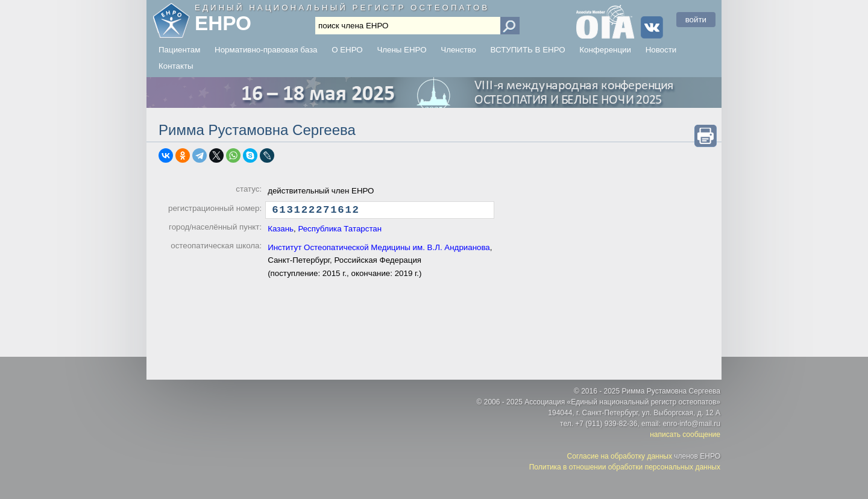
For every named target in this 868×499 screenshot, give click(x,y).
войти (696, 20)
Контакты (176, 66)
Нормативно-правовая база (266, 50)
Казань (281, 232)
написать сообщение (685, 435)
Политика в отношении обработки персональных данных (625, 467)
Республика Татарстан (340, 232)
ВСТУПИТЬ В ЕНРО (528, 50)
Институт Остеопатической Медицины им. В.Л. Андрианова (379, 250)
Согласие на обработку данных (620, 456)
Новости (661, 50)
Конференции (605, 50)
